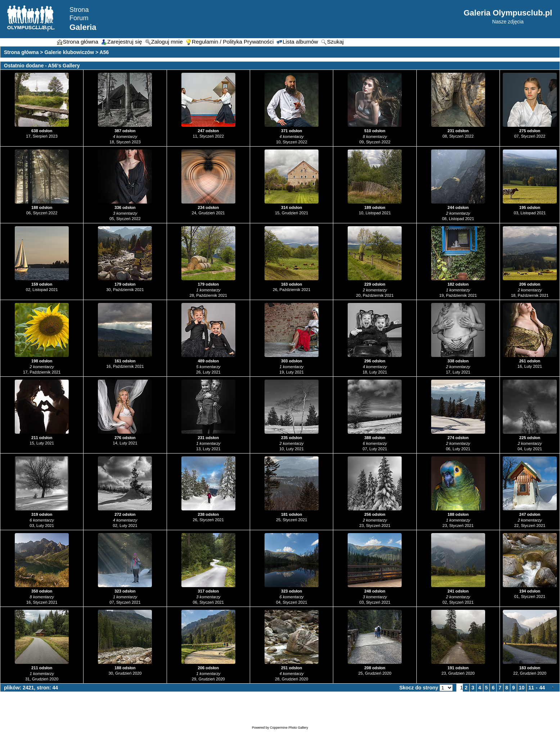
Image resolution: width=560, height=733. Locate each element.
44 (542, 688)
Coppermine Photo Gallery (289, 728)
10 (522, 688)
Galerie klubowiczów (69, 52)
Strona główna (21, 52)
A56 (104, 52)
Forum (79, 18)
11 (531, 688)
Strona (79, 10)
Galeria (83, 27)
